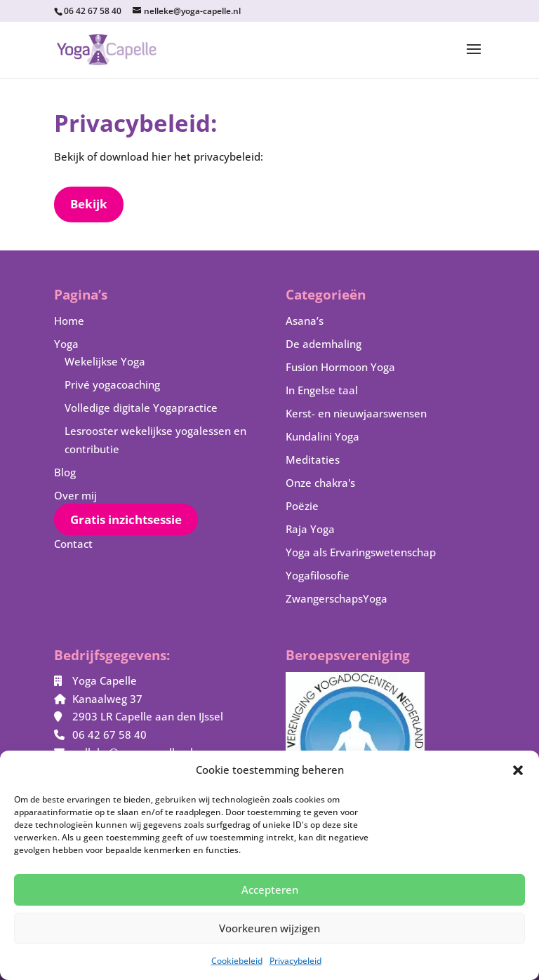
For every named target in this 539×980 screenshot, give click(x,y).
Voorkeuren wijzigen (269, 928)
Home (69, 321)
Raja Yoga (310, 529)
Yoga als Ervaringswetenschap (361, 552)
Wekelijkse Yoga (105, 361)
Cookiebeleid (237, 961)
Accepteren (270, 890)
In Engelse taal (322, 390)
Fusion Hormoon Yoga (340, 367)
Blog (65, 472)
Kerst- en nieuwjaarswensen (356, 413)
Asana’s (305, 321)
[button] (518, 770)
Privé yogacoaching (112, 384)
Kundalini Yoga (322, 436)
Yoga (66, 344)
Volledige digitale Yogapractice (141, 408)
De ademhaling (324, 344)
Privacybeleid (295, 961)
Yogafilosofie (318, 575)
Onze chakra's (320, 483)
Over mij (75, 495)
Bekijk (89, 204)
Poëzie (302, 506)
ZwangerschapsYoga (337, 598)
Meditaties (313, 459)
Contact (73, 544)
